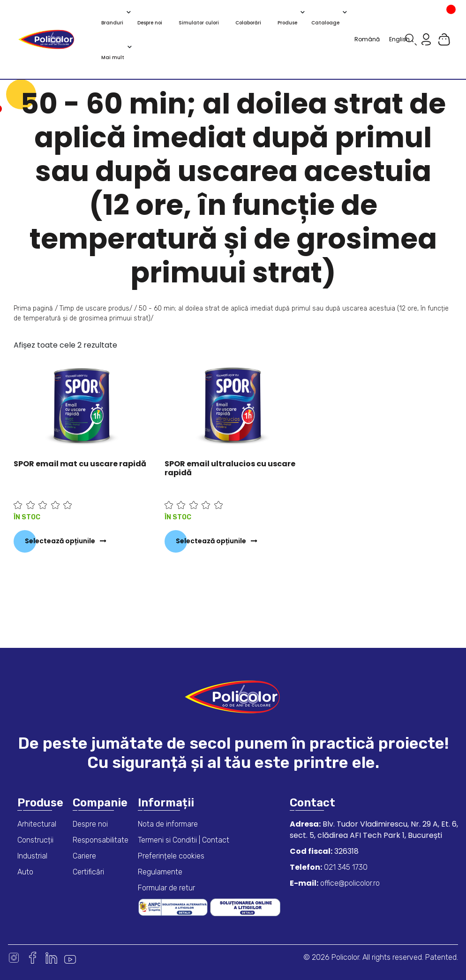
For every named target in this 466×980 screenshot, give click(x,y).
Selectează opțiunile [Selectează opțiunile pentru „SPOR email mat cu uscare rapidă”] (60, 541)
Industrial (32, 856)
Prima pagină (33, 308)
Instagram (14, 958)
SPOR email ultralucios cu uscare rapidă (230, 468)
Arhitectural (37, 824)
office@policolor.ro (349, 883)
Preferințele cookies (171, 856)
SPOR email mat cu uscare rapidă (80, 464)
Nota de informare (168, 824)
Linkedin (51, 958)
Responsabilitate (101, 840)
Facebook (33, 958)
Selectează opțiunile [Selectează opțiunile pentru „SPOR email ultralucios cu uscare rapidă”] (211, 541)
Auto (25, 872)
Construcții (35, 840)
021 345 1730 (345, 867)
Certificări (88, 872)
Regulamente (160, 872)
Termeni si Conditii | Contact (184, 840)
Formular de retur (166, 888)
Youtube (70, 958)
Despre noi (90, 824)
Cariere (84, 856)
